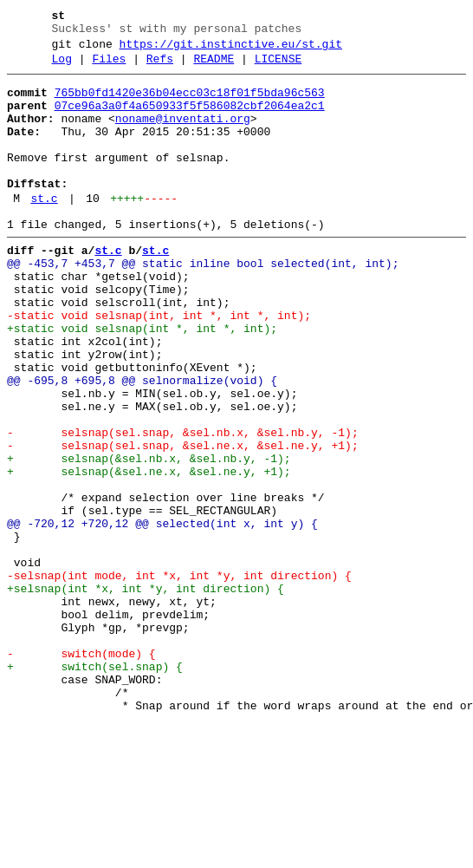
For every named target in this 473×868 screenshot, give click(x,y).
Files (109, 67)
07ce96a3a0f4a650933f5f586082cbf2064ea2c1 (190, 119)
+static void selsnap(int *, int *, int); (142, 381)
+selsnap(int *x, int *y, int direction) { (146, 693)
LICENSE (279, 67)
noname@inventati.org (183, 134)
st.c (44, 230)
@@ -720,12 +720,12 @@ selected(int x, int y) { (162, 615)
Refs (160, 67)
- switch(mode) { (81, 771)
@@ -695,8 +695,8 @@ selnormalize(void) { (142, 443)
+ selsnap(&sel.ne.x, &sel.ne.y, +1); (149, 552)
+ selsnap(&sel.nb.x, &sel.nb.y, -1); (149, 537)
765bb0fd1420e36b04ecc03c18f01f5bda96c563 (190, 103)
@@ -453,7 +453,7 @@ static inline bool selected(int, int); (203, 303)
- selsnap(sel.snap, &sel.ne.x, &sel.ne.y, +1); (183, 521)
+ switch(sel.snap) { (95, 786)
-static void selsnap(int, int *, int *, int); (159, 365)
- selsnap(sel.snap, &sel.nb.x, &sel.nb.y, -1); (183, 506)
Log (62, 67)
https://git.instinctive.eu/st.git (231, 49)
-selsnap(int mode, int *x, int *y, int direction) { (179, 677)
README (214, 67)
